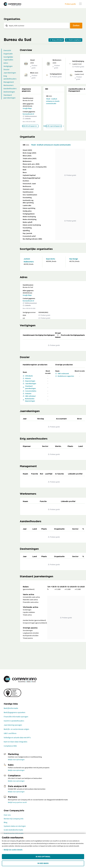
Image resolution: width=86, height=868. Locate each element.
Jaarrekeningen (10, 73)
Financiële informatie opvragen (16, 717)
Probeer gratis (70, 4)
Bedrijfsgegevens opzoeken (15, 712)
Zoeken (76, 25)
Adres (6, 63)
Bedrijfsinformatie (11, 708)
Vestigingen (8, 66)
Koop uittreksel (56, 40)
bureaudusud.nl (28, 114)
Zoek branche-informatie (14, 833)
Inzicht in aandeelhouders (14, 721)
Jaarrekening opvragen (13, 725)
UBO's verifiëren (10, 733)
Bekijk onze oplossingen (16, 760)
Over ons (7, 815)
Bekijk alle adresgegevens (31, 126)
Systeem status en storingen (15, 826)
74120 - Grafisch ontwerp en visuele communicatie (53, 101)
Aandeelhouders (10, 88)
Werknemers (9, 85)
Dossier (6, 69)
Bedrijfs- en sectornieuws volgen (16, 729)
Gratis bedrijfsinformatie (13, 830)
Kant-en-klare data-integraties (15, 742)
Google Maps (27, 108)
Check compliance (74, 40)
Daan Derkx (51, 259)
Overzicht (7, 50)
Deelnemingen (9, 92)
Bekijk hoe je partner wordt (17, 802)
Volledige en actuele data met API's (17, 737)
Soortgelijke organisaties (8, 58)
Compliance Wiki (10, 746)
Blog (5, 822)
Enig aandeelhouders (10, 77)
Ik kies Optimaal (43, 857)
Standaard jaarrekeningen (9, 96)
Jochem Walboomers (29, 260)
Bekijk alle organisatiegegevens (54, 126)
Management (9, 82)
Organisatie (8, 54)
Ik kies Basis (43, 863)
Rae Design (74, 259)
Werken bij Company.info (14, 819)
